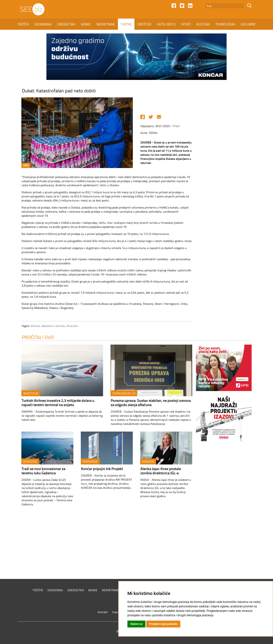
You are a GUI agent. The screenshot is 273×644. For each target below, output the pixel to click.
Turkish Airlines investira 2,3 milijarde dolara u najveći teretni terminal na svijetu (58, 402)
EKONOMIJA (43, 24)
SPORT (186, 24)
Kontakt (103, 612)
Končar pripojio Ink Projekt (102, 469)
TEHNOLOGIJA (225, 24)
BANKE (86, 24)
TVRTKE (126, 24)
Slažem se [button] (136, 624)
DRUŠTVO (144, 24)
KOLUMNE (248, 24)
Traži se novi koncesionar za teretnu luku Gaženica (43, 471)
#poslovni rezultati (53, 326)
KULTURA (203, 24)
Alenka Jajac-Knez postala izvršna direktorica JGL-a (161, 471)
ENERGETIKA (66, 24)
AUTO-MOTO (166, 24)
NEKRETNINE (106, 24)
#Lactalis (72, 326)
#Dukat (35, 326)
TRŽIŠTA (23, 24)
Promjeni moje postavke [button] (163, 624)
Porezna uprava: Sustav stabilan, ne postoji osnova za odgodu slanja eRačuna (151, 402)
